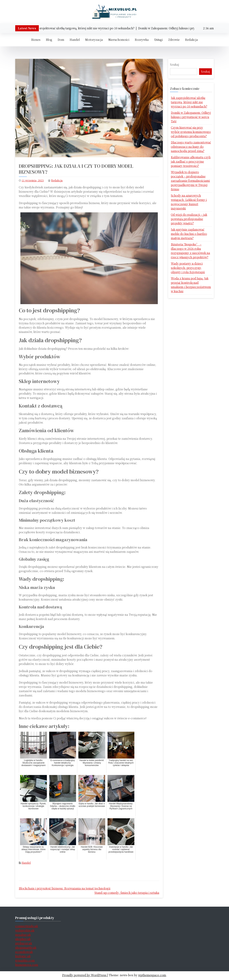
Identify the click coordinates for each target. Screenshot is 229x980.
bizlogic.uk (23, 956)
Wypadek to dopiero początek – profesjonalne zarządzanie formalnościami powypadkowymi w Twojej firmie (190, 181)
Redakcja (191, 40)
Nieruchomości (119, 40)
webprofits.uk (25, 930)
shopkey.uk (23, 939)
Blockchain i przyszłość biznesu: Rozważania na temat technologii (65, 888)
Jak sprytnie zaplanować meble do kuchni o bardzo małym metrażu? (189, 234)
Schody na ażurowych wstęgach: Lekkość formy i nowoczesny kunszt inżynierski (189, 202)
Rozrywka (142, 40)
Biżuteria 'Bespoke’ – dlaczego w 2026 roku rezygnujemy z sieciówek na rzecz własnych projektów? (190, 251)
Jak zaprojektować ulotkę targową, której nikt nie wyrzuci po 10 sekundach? (189, 102)
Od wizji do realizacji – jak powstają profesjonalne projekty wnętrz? (189, 219)
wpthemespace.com (152, 975)
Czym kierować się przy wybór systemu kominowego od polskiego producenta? (191, 132)
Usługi (158, 40)
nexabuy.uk (23, 935)
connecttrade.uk (27, 926)
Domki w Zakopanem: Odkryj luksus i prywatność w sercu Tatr (191, 117)
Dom (61, 40)
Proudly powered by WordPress (85, 975)
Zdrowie (174, 40)
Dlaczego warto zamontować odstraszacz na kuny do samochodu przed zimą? (191, 147)
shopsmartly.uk (26, 948)
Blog (49, 40)
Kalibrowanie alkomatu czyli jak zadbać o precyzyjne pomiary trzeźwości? (191, 161)
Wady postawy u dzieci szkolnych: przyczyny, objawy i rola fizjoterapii (188, 268)
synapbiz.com (25, 960)
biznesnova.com (27, 965)
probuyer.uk (24, 943)
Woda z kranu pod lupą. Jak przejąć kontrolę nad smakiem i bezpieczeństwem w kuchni (191, 285)
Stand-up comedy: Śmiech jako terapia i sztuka (127, 893)
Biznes (36, 40)
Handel (75, 40)
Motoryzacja (94, 40)
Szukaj (175, 64)
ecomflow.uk (24, 952)
